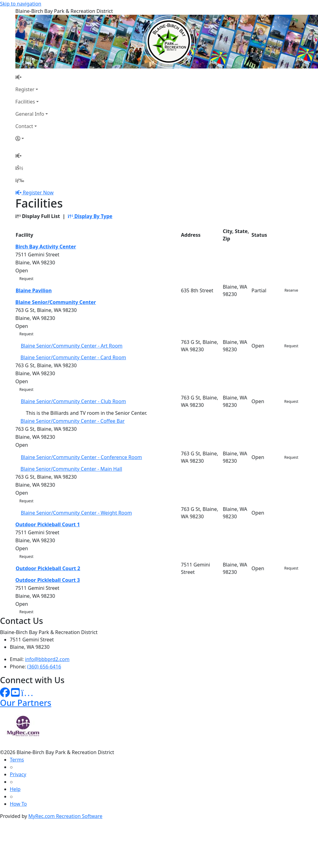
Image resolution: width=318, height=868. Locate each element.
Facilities (25, 102)
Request (26, 279)
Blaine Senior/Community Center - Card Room (73, 357)
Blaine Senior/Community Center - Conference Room (81, 457)
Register (25, 89)
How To (18, 804)
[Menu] (20, 180)
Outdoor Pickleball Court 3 (48, 580)
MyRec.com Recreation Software (65, 816)
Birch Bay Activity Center (46, 247)
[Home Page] (32, 77)
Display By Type (90, 216)
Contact (24, 126)
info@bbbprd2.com (47, 659)
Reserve (291, 290)
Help (15, 789)
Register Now (38, 193)
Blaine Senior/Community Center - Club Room (74, 401)
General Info (30, 114)
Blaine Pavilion (34, 290)
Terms (17, 760)
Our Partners (26, 703)
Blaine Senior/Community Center (56, 302)
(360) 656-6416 (44, 667)
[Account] (32, 138)
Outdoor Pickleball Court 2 (48, 568)
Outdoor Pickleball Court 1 (48, 524)
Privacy (18, 774)
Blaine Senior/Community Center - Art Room (72, 346)
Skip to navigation (21, 4)
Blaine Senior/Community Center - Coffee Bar (73, 421)
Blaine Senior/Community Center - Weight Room (76, 513)
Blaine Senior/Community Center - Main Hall (71, 469)
